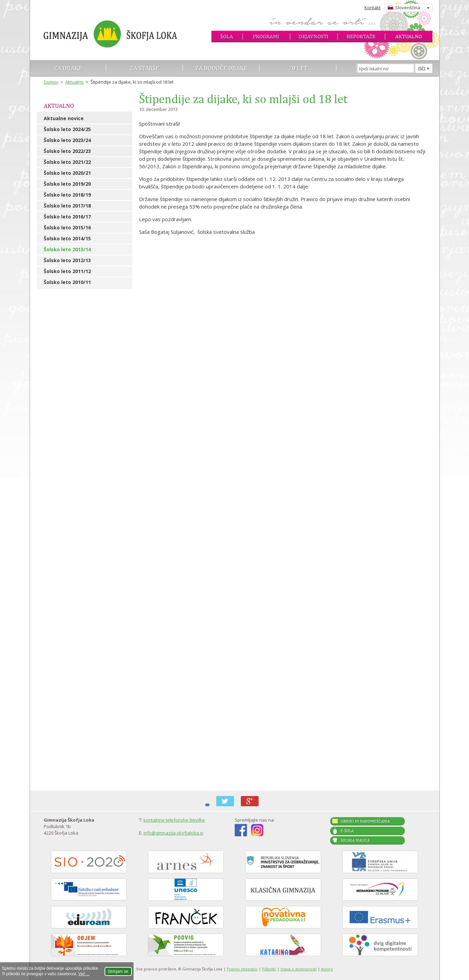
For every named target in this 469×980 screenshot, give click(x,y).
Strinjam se (118, 971)
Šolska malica (355, 840)
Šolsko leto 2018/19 (67, 195)
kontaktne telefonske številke (174, 820)
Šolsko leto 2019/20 (67, 184)
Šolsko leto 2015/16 (67, 228)
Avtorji (327, 969)
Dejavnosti (313, 36)
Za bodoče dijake (221, 68)
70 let (298, 68)
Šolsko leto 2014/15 (67, 238)
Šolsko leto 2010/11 (67, 282)
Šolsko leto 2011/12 (67, 271)
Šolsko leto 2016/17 (67, 217)
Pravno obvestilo (242, 969)
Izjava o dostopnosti (299, 969)
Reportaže (361, 36)
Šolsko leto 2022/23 (67, 151)
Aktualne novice (64, 118)
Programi (266, 36)
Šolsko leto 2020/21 (67, 173)
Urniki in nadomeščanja (365, 821)
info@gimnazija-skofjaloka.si (173, 833)
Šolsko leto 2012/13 (67, 260)
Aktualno (409, 36)
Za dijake (68, 68)
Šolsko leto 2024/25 (67, 129)
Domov (51, 82)
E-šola (347, 831)
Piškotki (269, 969)
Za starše (145, 68)
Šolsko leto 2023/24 (67, 140)
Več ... (84, 974)
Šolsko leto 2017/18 (67, 206)
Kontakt (373, 8)
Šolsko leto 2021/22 (67, 162)
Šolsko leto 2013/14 (67, 249)
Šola (227, 36)
